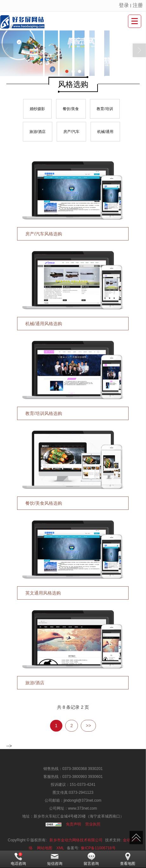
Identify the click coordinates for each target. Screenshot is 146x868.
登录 (124, 5)
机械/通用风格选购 (44, 324)
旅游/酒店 (38, 132)
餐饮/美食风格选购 (44, 503)
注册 (138, 5)
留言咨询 (91, 859)
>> (88, 726)
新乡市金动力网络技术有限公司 (76, 840)
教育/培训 (105, 109)
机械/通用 (105, 132)
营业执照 (93, 824)
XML (60, 848)
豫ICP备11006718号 (98, 848)
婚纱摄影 (37, 109)
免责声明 (73, 824)
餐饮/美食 (71, 109)
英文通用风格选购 (43, 593)
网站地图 (45, 848)
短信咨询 (55, 859)
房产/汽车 (71, 132)
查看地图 (128, 859)
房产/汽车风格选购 (44, 234)
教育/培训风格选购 (44, 413)
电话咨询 (18, 859)
